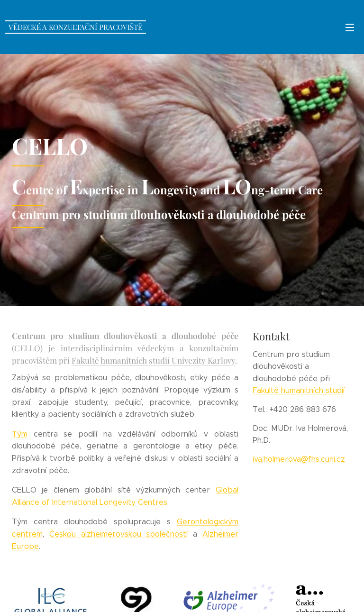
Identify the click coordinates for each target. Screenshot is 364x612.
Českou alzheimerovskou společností (119, 534)
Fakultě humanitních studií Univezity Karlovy (153, 360)
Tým (20, 434)
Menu (350, 27)
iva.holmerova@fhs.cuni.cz (299, 459)
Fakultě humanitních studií (299, 390)
